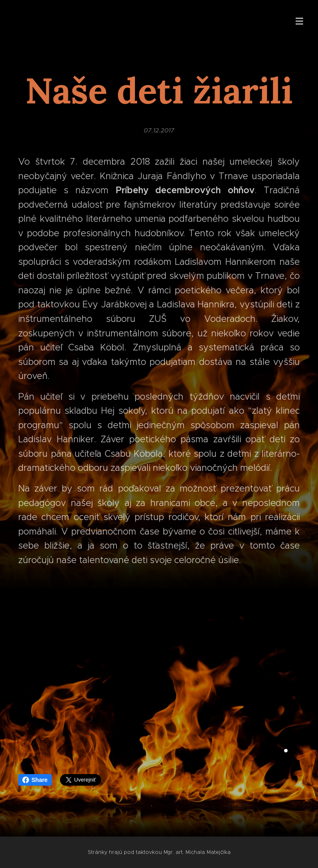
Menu (299, 21)
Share (35, 780)
